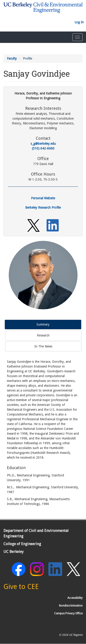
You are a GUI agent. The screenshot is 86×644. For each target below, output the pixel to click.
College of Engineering (22, 544)
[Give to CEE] (21, 588)
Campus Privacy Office (68, 613)
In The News (43, 346)
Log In (79, 22)
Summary (43, 324)
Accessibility (75, 598)
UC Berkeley (14, 552)
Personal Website (43, 198)
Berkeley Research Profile (43, 208)
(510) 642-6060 (43, 148)
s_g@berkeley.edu (43, 144)
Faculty (12, 58)
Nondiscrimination (71, 606)
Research (43, 335)
